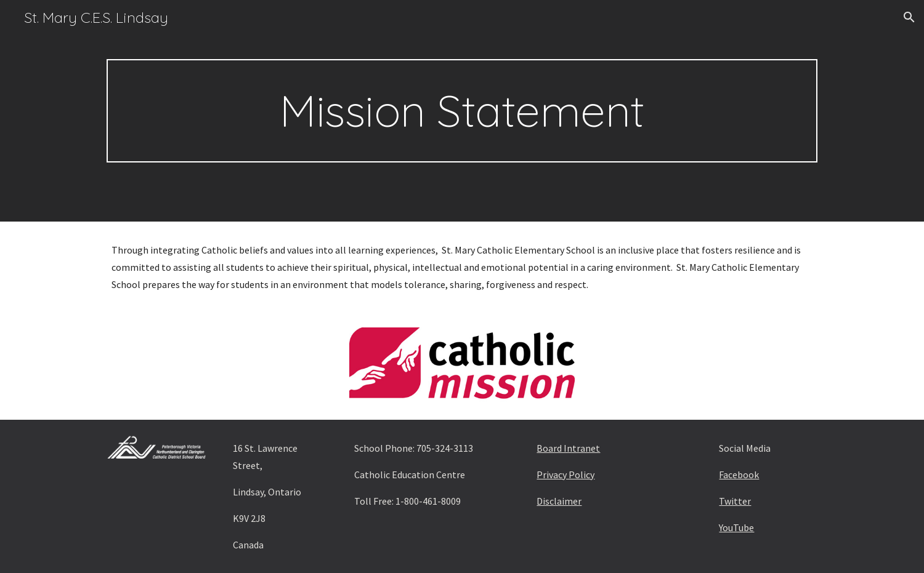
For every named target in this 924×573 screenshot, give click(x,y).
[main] (462, 111)
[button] (909, 17)
